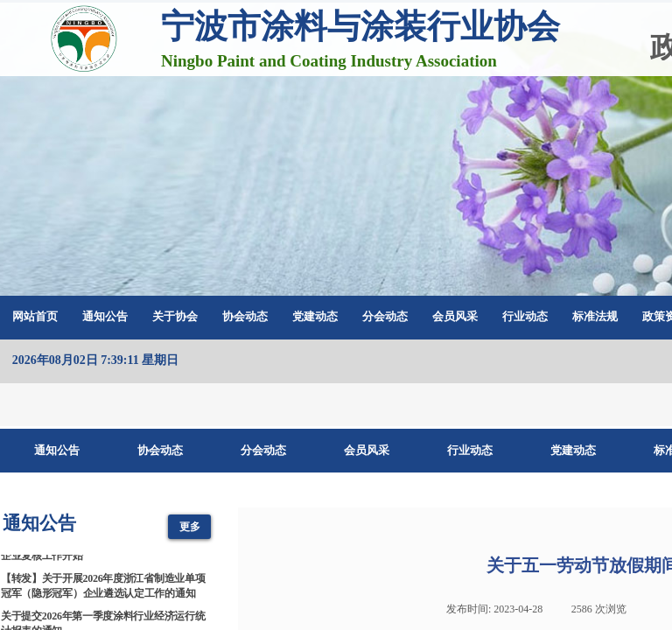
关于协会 (175, 316)
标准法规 (595, 316)
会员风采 (455, 316)
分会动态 (385, 316)
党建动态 (315, 316)
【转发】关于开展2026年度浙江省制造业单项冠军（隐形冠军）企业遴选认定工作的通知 (103, 588)
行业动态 (525, 316)
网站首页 (35, 316)
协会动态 (245, 316)
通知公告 (105, 316)
